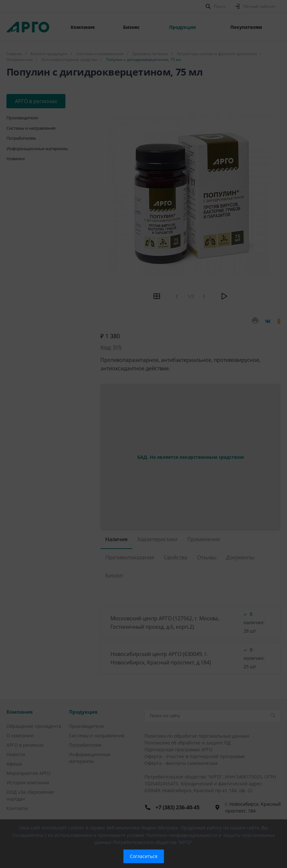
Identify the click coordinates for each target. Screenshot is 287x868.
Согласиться (144, 856)
